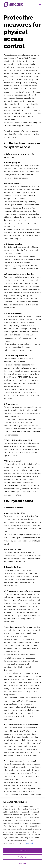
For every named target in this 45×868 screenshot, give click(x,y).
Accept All (23, 850)
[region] (22, 833)
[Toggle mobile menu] (40, 4)
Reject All (23, 863)
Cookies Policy (29, 843)
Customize (22, 857)
